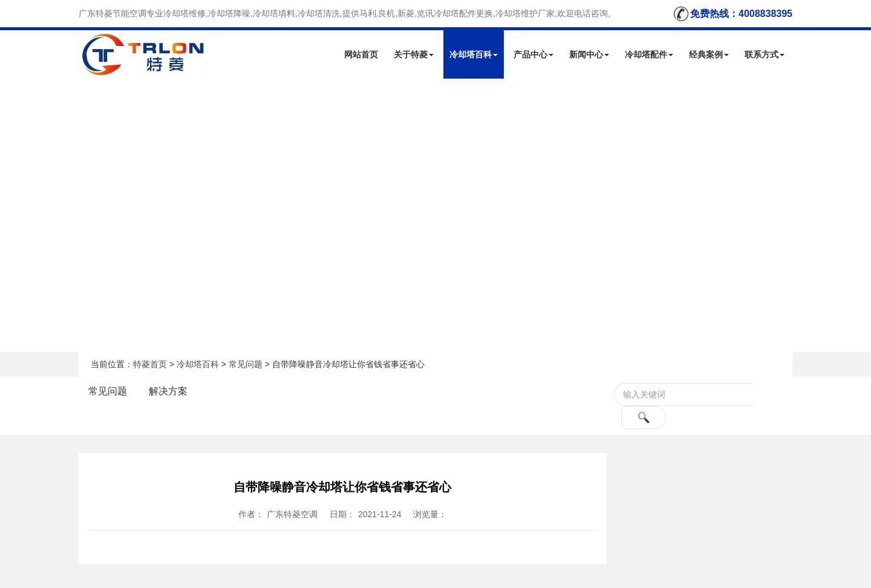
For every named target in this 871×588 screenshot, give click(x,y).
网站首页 (361, 54)
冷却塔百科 (474, 54)
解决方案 (168, 391)
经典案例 (709, 54)
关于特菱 (414, 54)
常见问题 (246, 364)
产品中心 (533, 54)
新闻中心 (589, 54)
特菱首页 (150, 364)
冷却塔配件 (649, 54)
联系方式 (765, 54)
